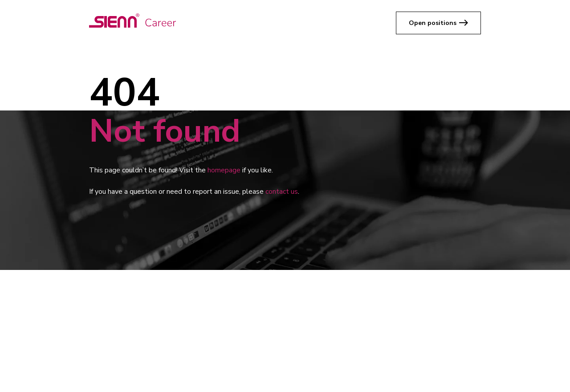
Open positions (433, 23)
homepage (224, 170)
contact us (282, 192)
